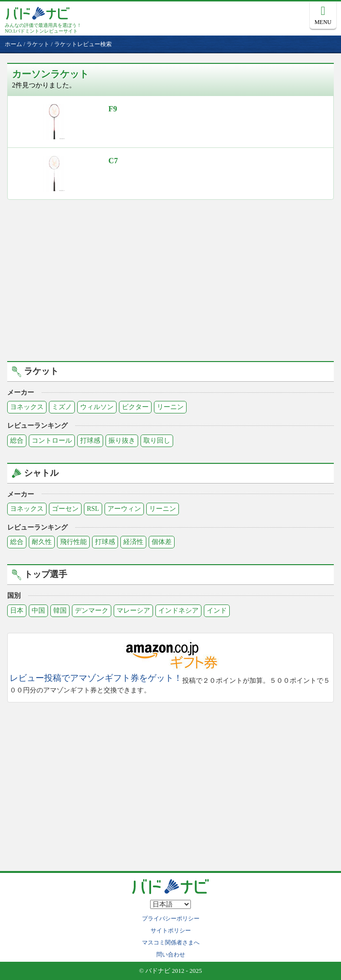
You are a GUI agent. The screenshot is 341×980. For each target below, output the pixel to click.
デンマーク (92, 611)
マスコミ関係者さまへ (171, 943)
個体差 (162, 542)
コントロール (52, 441)
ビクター (135, 407)
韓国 (60, 611)
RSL (93, 509)
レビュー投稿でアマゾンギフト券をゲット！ (96, 678)
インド (217, 611)
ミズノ (62, 407)
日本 (17, 611)
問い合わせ (171, 955)
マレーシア (133, 611)
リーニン (170, 407)
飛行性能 (73, 542)
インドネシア (178, 611)
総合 (17, 441)
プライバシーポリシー (171, 919)
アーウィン (124, 509)
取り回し (157, 441)
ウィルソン (97, 407)
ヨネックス (27, 407)
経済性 (133, 542)
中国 (38, 611)
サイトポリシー (171, 931)
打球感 (90, 441)
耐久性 (42, 542)
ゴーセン (65, 509)
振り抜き (122, 441)
